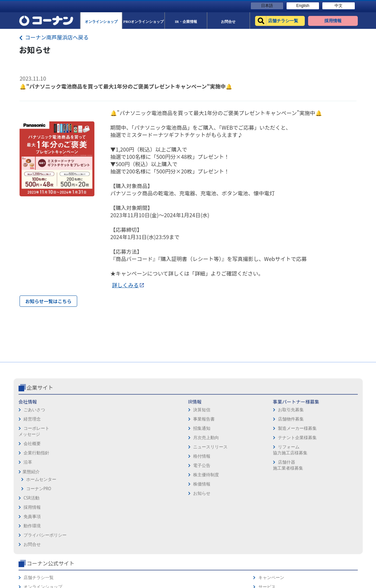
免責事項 (199, 439)
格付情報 (88, 484)
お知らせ (88, 521)
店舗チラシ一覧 (271, 430)
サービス (329, 439)
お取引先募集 (148, 438)
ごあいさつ (34, 438)
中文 (339, 6)
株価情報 (88, 512)
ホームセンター (41, 507)
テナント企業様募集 (154, 465)
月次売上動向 (92, 465)
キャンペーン (333, 430)
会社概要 (32, 471)
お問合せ (199, 467)
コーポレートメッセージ (34, 459)
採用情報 (199, 430)
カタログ (329, 448)
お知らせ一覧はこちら (48, 301)
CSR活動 (31, 526)
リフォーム (267, 485)
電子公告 (88, 493)
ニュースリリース (96, 475)
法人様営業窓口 (271, 457)
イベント (265, 467)
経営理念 (32, 447)
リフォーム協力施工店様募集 (147, 478)
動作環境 (199, 448)
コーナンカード (335, 457)
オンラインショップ (276, 439)
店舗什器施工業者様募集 (145, 493)
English (303, 6)
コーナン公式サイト (283, 415)
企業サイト (40, 415)
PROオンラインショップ (280, 448)
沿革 (28, 490)
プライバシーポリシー (212, 457)
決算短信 (88, 438)
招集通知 (88, 456)
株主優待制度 (92, 503)
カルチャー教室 (271, 495)
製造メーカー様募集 (154, 456)
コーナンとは (333, 467)
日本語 (267, 6)
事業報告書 (90, 447)
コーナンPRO (39, 517)
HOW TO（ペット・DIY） (280, 476)
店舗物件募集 (148, 447)
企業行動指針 (36, 481)
